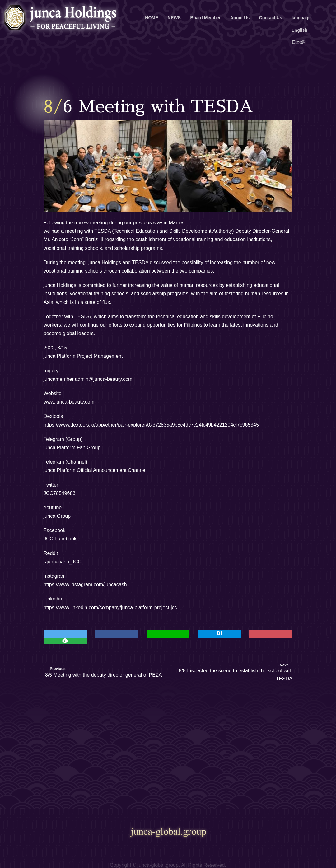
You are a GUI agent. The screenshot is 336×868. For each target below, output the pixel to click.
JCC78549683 (59, 493)
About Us (240, 18)
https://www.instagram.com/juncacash (85, 584)
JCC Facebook (60, 539)
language (301, 18)
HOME (152, 18)
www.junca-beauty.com (69, 402)
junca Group (57, 516)
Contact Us (271, 18)
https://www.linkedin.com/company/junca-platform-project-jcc (110, 607)
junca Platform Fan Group (72, 448)
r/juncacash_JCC (63, 562)
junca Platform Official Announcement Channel (95, 470)
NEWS (174, 18)
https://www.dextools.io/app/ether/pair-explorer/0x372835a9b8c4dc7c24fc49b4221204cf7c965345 (151, 425)
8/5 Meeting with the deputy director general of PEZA (103, 675)
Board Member (205, 18)
